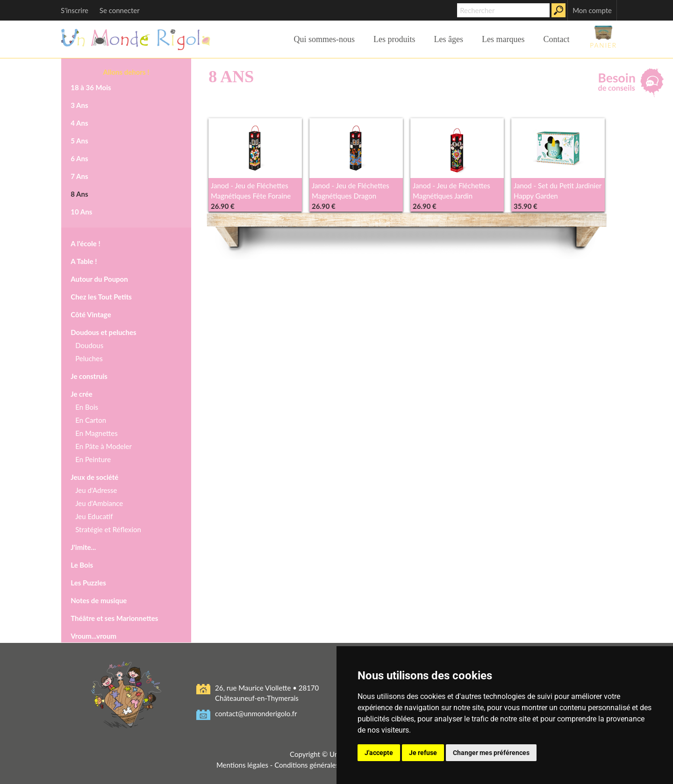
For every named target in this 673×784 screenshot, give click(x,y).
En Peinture (93, 459)
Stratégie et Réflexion (108, 529)
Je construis (89, 376)
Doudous (89, 345)
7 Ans (79, 176)
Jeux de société (94, 477)
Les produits (394, 39)
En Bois (87, 407)
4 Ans (79, 123)
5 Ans (79, 141)
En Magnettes (96, 433)
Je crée (81, 394)
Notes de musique (99, 600)
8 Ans (79, 194)
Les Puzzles (88, 583)
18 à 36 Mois (91, 87)
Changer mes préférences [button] (491, 753)
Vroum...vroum (93, 636)
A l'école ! (85, 243)
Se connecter (120, 10)
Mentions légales (242, 765)
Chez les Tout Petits (101, 297)
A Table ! (84, 261)
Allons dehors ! (126, 72)
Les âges (448, 39)
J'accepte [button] (379, 753)
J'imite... (83, 547)
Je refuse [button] (423, 753)
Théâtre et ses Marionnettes (114, 618)
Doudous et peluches (103, 332)
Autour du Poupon (99, 279)
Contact (556, 39)
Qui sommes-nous (324, 39)
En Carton (91, 420)
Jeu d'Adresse (96, 490)
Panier (603, 36)
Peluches (89, 358)
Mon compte (592, 10)
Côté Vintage (91, 314)
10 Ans (81, 212)
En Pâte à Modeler (104, 446)
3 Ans (79, 105)
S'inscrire (75, 10)
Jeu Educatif (94, 516)
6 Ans (79, 158)
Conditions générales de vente (321, 765)
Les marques (503, 39)
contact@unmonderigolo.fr (256, 713)
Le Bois (82, 565)
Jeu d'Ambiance (99, 503)
